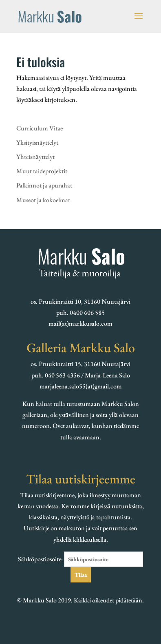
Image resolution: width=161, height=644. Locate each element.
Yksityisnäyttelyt (37, 142)
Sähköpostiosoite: (80, 559)
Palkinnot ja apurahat (44, 185)
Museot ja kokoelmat (43, 200)
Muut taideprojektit (42, 171)
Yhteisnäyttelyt (35, 157)
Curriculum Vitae (40, 128)
